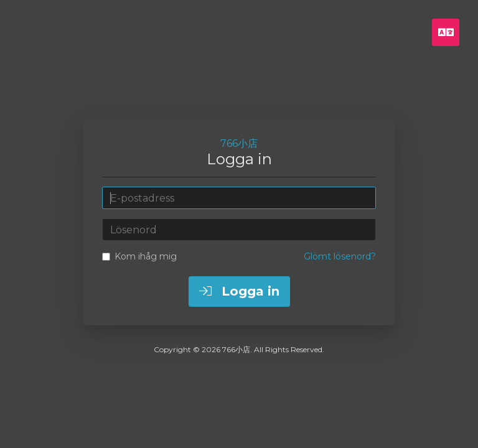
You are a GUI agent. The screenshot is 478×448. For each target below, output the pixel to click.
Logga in (239, 291)
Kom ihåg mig (139, 256)
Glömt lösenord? (340, 256)
